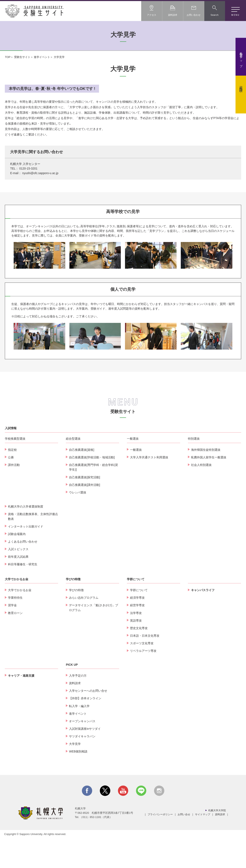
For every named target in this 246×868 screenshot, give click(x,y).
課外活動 (14, 494)
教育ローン (15, 643)
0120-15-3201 (28, 168)
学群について (136, 609)
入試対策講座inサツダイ (85, 758)
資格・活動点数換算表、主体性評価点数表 (33, 546)
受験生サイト (22, 57)
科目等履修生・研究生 (23, 594)
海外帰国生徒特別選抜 (206, 479)
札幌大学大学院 (217, 840)
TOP (8, 57)
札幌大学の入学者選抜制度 (26, 536)
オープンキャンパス (82, 751)
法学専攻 (136, 643)
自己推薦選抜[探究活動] (85, 507)
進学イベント (42, 57)
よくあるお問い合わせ (23, 571)
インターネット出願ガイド (26, 556)
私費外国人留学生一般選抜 (209, 487)
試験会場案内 (17, 564)
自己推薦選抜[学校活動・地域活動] (92, 487)
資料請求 (241, 85)
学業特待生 (15, 627)
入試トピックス (18, 579)
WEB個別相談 (78, 781)
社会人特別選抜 (201, 494)
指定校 (12, 479)
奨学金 (12, 635)
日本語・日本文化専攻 (145, 665)
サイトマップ (203, 844)
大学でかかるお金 (17, 609)
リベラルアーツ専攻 (143, 680)
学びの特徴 (73, 609)
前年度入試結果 (18, 586)
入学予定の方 (78, 705)
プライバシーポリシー (160, 844)
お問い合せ (184, 844)
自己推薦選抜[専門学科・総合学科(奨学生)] (93, 497)
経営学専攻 (137, 635)
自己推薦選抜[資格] (82, 479)
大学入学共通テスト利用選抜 (149, 487)
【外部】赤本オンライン (85, 728)
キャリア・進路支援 (21, 705)
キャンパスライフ (203, 620)
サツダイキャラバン (82, 766)
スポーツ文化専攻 (142, 673)
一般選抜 (136, 479)
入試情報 (11, 458)
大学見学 (75, 773)
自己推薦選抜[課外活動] (85, 514)
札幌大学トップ (241, 58)
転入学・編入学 (79, 736)
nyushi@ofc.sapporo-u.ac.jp (40, 173)
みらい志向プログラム (84, 627)
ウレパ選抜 (78, 522)
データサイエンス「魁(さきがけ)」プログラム (93, 637)
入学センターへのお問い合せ (88, 720)
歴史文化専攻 (139, 658)
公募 (11, 487)
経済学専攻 (137, 627)
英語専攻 (136, 650)
